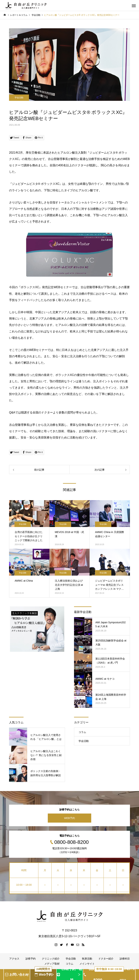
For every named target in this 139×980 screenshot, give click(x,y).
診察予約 (31, 959)
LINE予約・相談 (72, 975)
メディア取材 (52, 964)
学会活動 (19, 98)
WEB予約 (69, 818)
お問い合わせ (19, 975)
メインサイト (87, 964)
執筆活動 (87, 959)
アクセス (14, 959)
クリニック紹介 (51, 959)
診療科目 (125, 959)
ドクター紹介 (106, 959)
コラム (82, 732)
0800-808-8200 (112, 975)
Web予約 (43, 973)
